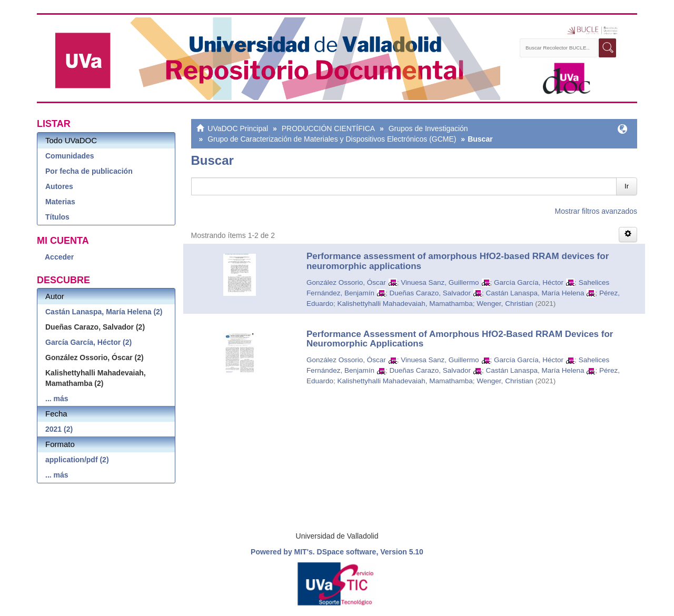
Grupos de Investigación (428, 128)
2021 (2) (59, 429)
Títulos (57, 217)
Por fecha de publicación (89, 171)
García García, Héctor (529, 282)
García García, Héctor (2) (88, 342)
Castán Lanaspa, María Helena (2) (104, 312)
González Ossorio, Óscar (346, 282)
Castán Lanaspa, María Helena (535, 293)
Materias (60, 202)
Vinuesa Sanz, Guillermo (440, 282)
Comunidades (70, 156)
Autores (59, 186)
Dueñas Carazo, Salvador (430, 293)
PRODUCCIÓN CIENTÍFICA (328, 128)
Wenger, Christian (505, 304)
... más (57, 399)
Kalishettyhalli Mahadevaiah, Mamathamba (405, 304)
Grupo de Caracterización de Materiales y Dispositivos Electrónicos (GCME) (332, 139)
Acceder (59, 257)
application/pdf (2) (77, 460)
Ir (627, 186)
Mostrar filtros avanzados (596, 211)
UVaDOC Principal (238, 128)
